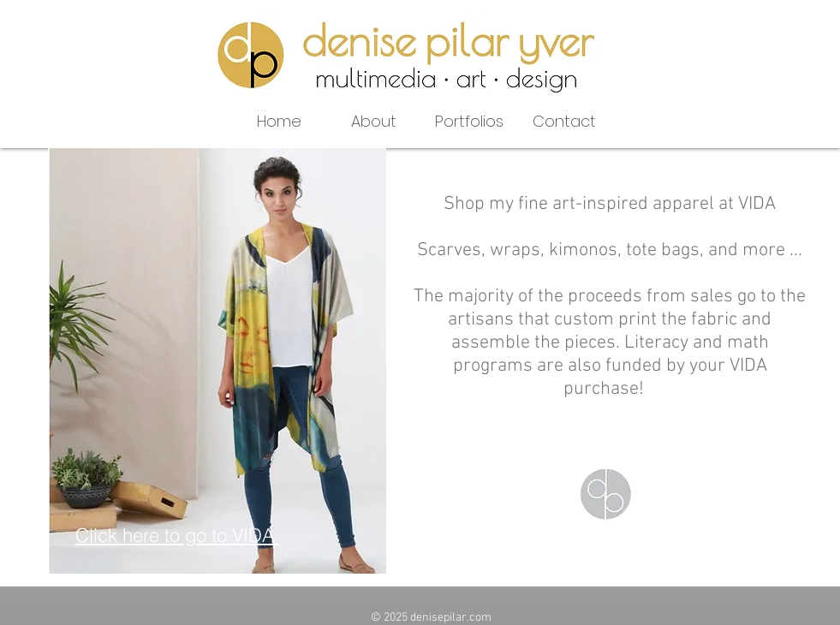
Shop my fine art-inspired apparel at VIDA (610, 204)
